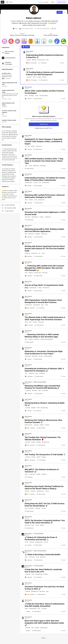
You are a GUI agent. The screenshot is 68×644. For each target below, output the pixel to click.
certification (43, 166)
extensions (41, 322)
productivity (41, 200)
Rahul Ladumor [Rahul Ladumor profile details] (30, 51)
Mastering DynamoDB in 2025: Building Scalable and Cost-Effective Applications (44, 230)
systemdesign (33, 288)
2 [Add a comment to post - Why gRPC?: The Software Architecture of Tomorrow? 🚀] (29, 477)
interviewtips (46, 288)
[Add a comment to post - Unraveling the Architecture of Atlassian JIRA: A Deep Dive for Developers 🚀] (29, 376)
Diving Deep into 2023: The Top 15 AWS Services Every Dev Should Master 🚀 (45, 505)
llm (29, 146)
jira (26, 373)
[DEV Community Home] (2, 2)
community (32, 557)
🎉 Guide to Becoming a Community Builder (43, 555)
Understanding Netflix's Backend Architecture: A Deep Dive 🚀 (45, 56)
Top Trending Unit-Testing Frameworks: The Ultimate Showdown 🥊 (43, 438)
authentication (29, 183)
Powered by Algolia (43, 2)
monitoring (28, 391)
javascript (29, 77)
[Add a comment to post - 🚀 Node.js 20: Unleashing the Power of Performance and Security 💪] (28, 545)
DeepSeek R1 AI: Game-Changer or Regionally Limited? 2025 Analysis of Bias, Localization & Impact (44, 142)
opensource (39, 146)
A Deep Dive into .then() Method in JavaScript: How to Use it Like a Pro (44, 571)
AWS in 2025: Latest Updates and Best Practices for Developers (44, 92)
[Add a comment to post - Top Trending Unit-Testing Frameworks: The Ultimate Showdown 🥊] (30, 445)
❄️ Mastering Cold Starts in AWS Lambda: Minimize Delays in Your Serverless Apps (42, 336)
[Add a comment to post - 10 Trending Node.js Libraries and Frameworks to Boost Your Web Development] (32, 80)
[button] (5, 41)
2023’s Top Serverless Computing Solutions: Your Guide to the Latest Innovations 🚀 (45, 522)
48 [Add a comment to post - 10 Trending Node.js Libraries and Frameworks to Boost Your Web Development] (43, 80)
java (37, 373)
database (38, 234)
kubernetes (28, 356)
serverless (28, 217)
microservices (41, 60)
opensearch (34, 253)
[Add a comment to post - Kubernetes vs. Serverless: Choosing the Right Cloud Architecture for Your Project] (28, 359)
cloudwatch (45, 391)
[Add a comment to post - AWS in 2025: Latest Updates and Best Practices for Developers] (28, 99)
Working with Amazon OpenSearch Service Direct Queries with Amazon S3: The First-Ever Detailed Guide (45, 249)
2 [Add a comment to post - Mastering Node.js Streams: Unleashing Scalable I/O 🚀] (37, 411)
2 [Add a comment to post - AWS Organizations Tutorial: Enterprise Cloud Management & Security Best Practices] (40, 308)
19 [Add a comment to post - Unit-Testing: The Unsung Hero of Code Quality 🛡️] (41, 460)
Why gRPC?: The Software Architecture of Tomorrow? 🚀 (42, 471)
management (36, 305)
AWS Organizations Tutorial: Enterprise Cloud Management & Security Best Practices (43, 301)
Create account (61, 2)
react (26, 609)
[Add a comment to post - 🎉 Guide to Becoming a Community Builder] (29, 560)
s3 (39, 253)
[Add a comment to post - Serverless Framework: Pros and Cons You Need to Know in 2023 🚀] (30, 594)
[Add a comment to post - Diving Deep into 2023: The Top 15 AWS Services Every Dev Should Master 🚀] (29, 511)
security (36, 183)
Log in (53, 2)
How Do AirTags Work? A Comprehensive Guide (44, 285)
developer (31, 96)
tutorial (47, 491)
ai (26, 146)
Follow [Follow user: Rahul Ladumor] (60, 12)
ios (40, 183)
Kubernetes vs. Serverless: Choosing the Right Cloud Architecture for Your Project (44, 353)
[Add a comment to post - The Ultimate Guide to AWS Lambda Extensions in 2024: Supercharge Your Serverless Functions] (29, 325)
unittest (47, 425)
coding (41, 217)
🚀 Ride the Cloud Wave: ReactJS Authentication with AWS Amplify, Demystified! (45, 605)
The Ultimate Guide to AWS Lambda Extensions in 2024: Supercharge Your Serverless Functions (45, 318)
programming (44, 408)
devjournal (36, 166)
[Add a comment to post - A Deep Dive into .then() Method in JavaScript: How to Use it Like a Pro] (29, 577)
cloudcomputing (44, 96)
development (35, 217)
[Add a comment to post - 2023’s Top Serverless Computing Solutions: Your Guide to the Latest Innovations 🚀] (29, 528)
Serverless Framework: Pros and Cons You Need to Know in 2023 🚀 (44, 588)
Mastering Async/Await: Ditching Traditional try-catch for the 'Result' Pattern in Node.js (44, 487)
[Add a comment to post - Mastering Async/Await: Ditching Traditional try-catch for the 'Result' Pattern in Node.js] (30, 494)
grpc (26, 474)
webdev (44, 77)
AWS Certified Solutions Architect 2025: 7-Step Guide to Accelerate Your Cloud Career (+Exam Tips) (44, 161)
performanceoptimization (47, 339)
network (29, 60)
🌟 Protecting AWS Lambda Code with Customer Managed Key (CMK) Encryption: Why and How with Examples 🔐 (44, 268)
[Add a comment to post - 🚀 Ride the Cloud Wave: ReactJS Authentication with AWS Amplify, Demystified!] (28, 611)
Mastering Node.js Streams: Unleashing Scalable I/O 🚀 (45, 404)
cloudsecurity (37, 273)
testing (33, 457)
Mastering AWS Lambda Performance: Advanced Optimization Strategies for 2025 (45, 196)
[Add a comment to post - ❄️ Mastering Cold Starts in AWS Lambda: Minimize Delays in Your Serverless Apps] (29, 342)
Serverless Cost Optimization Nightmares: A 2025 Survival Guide (45, 213)
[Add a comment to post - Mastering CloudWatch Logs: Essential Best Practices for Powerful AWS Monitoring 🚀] (29, 394)
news (27, 288)
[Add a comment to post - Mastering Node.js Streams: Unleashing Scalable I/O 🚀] (28, 411)
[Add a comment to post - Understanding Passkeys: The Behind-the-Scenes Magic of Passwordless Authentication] (28, 186)
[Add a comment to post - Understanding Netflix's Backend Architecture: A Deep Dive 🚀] (32, 63)
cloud (37, 96)
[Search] (7, 2)
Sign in (51, 128)
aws (47, 60)
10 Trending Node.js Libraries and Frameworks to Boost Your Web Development (45, 73)
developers (42, 373)
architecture (48, 217)
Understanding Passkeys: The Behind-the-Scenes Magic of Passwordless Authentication (45, 179)
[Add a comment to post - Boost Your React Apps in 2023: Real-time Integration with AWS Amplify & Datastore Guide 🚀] (28, 631)
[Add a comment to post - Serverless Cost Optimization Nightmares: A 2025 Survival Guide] (29, 220)
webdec (38, 474)
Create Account (44, 124)
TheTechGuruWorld (39, 534)
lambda (31, 200)
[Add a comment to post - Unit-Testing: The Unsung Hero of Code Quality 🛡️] (30, 460)
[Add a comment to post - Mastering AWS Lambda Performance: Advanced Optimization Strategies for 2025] (29, 203)
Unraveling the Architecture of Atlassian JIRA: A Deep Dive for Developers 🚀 (44, 370)
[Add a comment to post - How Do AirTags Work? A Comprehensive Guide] (28, 291)
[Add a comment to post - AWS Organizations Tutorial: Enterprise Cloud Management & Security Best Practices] (30, 308)
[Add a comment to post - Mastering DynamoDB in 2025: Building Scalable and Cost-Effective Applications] (29, 237)
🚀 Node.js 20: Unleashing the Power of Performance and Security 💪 (41, 538)
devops (41, 356)
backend (34, 60)
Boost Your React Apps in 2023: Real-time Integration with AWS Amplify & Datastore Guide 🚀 (44, 623)
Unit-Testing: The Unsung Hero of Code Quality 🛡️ (45, 455)
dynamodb (44, 234)
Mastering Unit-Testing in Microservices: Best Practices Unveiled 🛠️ (43, 421)
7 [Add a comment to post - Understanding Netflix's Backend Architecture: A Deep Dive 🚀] (42, 63)
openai (33, 146)
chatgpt (39, 77)
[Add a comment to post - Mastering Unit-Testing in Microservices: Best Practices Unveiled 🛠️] (30, 428)
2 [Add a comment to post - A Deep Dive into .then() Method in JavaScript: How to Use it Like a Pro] (38, 577)
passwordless (46, 183)
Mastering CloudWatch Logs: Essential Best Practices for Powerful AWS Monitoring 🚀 (42, 387)
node (34, 77)
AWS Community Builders (40, 382)
